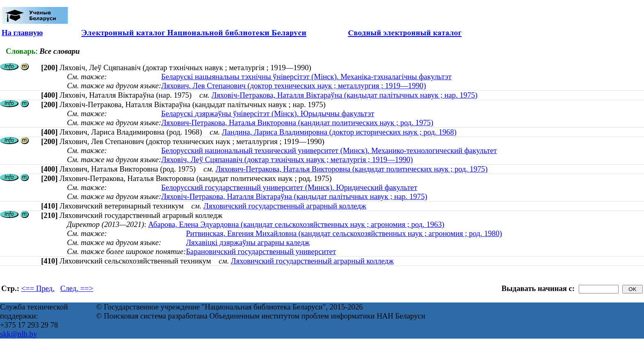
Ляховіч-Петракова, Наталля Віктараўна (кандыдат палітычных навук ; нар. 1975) (345, 95)
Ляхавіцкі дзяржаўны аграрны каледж (248, 242)
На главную (22, 33)
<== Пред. (38, 288)
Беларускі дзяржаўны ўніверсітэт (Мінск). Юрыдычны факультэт (268, 113)
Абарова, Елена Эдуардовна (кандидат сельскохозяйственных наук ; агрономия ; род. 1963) (296, 224)
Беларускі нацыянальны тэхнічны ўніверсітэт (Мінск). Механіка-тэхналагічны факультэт (306, 77)
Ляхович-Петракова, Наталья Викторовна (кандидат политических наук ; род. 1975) (297, 123)
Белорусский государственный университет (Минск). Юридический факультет (289, 187)
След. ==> (77, 288)
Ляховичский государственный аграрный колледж (285, 206)
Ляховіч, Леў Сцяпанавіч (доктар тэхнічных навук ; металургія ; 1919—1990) (287, 159)
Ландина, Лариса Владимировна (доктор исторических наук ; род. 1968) (339, 132)
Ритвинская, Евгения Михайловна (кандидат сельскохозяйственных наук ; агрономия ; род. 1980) (344, 233)
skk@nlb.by (18, 334)
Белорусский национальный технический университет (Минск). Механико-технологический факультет (329, 150)
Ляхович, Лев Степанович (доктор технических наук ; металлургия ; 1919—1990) (293, 86)
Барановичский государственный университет (261, 251)
